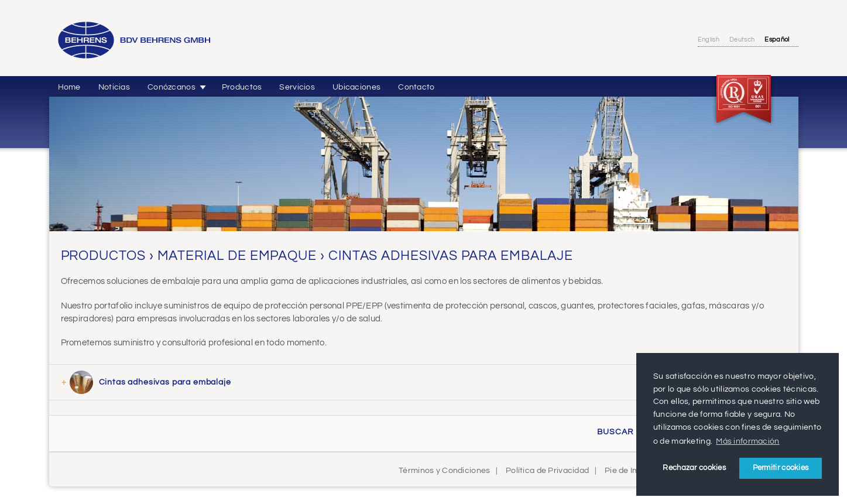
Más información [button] (747, 441)
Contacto (416, 87)
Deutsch (742, 40)
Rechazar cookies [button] (694, 468)
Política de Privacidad (547, 470)
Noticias (114, 87)
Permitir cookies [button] (781, 468)
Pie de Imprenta (635, 470)
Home (69, 87)
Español (777, 40)
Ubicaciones (356, 87)
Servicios (297, 87)
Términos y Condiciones (444, 470)
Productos (242, 87)
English (709, 40)
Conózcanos (172, 87)
